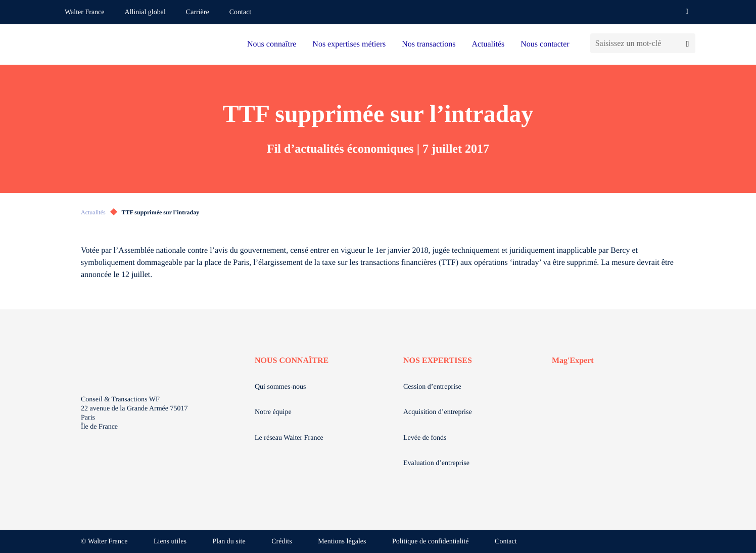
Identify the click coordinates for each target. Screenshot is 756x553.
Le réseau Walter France (289, 438)
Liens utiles (170, 542)
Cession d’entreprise (432, 387)
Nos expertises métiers (349, 44)
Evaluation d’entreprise (436, 463)
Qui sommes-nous (280, 387)
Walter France (85, 12)
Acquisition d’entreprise (438, 412)
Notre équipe (273, 412)
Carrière (198, 12)
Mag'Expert (573, 361)
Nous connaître (272, 44)
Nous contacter (545, 44)
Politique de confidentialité (431, 542)
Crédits (281, 542)
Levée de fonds (425, 438)
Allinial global (145, 12)
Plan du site (229, 542)
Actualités (488, 44)
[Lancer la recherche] (688, 43)
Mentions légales (342, 542)
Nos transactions (429, 44)
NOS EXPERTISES (438, 361)
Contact (241, 12)
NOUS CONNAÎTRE (292, 361)
